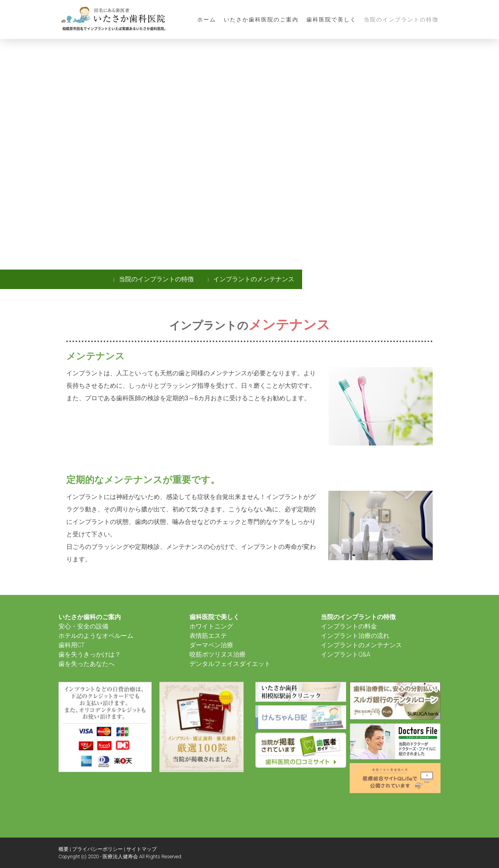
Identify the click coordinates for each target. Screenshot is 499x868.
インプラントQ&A (346, 654)
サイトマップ (142, 849)
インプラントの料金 (349, 626)
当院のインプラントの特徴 (401, 20)
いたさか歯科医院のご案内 (261, 20)
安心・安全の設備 (83, 626)
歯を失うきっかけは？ (90, 654)
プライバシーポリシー (97, 849)
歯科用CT (72, 645)
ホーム (207, 20)
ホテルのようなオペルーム (96, 636)
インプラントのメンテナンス (361, 645)
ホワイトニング (211, 626)
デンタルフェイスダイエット (230, 664)
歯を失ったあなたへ (87, 664)
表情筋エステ (208, 636)
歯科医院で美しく (331, 20)
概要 (64, 849)
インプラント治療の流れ (355, 636)
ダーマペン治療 (211, 645)
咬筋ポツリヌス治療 (218, 654)
